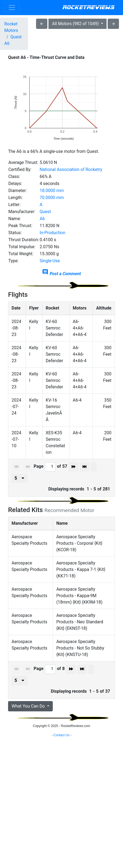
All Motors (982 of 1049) (76, 24)
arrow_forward (113, 24)
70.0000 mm (52, 198)
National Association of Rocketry (71, 169)
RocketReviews (88, 8)
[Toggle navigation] (12, 8)
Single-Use (50, 261)
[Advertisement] (61, 794)
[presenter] (20, 478)
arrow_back (42, 24)
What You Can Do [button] (29, 706)
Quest (45, 212)
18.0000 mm (52, 191)
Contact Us (61, 861)
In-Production (52, 233)
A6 (42, 219)
